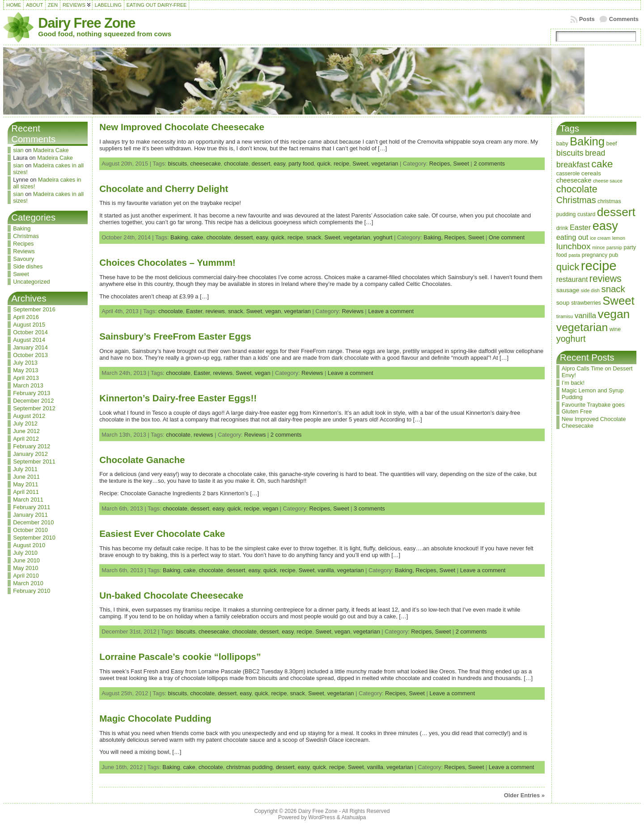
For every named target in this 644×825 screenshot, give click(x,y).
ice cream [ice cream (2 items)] (600, 238)
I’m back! (573, 383)
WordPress (322, 817)
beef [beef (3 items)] (612, 144)
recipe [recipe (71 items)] (599, 266)
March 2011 (28, 500)
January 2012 (30, 454)
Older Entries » (524, 795)
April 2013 (26, 378)
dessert (261, 164)
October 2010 (30, 530)
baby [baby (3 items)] (562, 144)
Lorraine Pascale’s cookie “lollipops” (180, 657)
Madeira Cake (51, 150)
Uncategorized (32, 282)
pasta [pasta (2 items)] (574, 255)
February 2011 (32, 507)
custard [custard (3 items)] (586, 214)
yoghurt (383, 237)
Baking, (434, 237)
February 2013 (32, 393)
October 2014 (30, 332)
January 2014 (30, 347)
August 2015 (29, 325)
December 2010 (33, 522)
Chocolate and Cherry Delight (164, 189)
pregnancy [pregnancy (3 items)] (595, 255)
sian (18, 150)
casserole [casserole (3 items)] (568, 174)
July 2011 (25, 469)
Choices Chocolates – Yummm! (167, 262)
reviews (215, 311)
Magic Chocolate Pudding (155, 718)
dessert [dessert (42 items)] (616, 212)
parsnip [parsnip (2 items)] (614, 247)
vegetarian (385, 164)
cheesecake (205, 164)
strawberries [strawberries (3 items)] (586, 303)
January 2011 (30, 515)
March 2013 (28, 385)
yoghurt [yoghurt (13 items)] (571, 339)
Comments (624, 19)
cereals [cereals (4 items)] (591, 173)
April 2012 (26, 439)
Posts (587, 19)
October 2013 (30, 355)
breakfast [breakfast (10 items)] (573, 164)
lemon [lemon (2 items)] (619, 238)
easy (280, 164)
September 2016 (34, 309)
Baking (22, 228)
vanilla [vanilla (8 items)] (585, 316)
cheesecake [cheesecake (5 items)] (574, 180)
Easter (194, 311)
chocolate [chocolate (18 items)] (577, 189)
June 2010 (26, 560)
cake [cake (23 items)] (602, 164)
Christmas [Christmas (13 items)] (576, 200)
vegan (273, 311)
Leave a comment (391, 311)
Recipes (23, 244)
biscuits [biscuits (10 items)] (570, 153)
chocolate (236, 164)
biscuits (177, 164)
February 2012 (32, 446)
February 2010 (32, 591)
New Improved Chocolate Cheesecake (182, 127)
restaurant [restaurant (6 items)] (572, 279)
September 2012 (34, 408)
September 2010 (34, 538)
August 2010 (29, 545)
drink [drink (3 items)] (562, 228)
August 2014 (29, 340)
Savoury (23, 259)
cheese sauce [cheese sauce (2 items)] (608, 181)
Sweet (21, 274)
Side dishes (28, 266)
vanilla (326, 570)
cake (197, 237)
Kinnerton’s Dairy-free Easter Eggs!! (178, 398)
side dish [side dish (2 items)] (590, 290)
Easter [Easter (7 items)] (580, 227)
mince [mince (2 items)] (598, 247)
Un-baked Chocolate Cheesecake (171, 595)
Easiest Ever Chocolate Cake (162, 534)
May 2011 (25, 484)
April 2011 (26, 492)
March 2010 (28, 583)
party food (301, 164)
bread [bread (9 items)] (595, 153)
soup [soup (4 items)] (563, 303)
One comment (507, 237)
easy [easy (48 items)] (605, 226)
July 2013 (25, 363)
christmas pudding (250, 767)
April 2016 (26, 317)
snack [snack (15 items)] (613, 289)
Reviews (24, 251)
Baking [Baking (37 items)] (587, 141)
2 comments (489, 164)
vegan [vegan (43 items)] (614, 314)
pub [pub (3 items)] (614, 255)
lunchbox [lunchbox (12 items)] (574, 246)
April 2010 (26, 576)
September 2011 (34, 461)
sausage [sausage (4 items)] (568, 290)
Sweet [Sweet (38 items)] (618, 301)
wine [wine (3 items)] (615, 329)
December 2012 (33, 401)
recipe (341, 164)
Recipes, (441, 164)
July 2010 (25, 553)
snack (314, 237)
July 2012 (25, 423)
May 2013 (25, 370)
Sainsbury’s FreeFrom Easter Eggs (175, 336)
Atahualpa (354, 817)
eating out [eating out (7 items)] (572, 237)
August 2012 (29, 416)
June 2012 (26, 431)
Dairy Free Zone (87, 23)
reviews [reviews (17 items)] (606, 279)
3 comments (369, 508)
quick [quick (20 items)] (568, 267)
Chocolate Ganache (142, 460)
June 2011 (26, 477)
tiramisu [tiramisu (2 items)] (565, 316)
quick (324, 164)
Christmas (26, 236)
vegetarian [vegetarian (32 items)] (582, 327)
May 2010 (25, 568)
